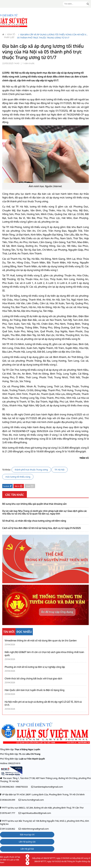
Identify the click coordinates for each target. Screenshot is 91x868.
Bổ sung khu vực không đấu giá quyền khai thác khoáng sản (34, 504)
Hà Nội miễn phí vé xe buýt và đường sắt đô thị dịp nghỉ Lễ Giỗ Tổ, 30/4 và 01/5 (43, 703)
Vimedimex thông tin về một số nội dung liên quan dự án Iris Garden (41, 641)
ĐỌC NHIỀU (24, 632)
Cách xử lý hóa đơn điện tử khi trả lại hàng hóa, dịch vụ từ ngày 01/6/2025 (41, 528)
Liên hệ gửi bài (27, 849)
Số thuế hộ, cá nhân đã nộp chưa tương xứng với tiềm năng (34, 521)
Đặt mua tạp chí (27, 835)
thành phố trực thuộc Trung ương (31, 470)
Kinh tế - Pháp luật (10, 36)
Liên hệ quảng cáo (27, 842)
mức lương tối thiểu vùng (18, 477)
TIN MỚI (9, 632)
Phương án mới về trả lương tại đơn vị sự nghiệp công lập (35, 667)
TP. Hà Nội (60, 470)
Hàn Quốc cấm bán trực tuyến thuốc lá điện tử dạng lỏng (35, 690)
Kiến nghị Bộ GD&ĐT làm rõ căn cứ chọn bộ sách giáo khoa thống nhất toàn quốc (44, 654)
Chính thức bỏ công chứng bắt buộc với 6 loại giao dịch (33, 679)
